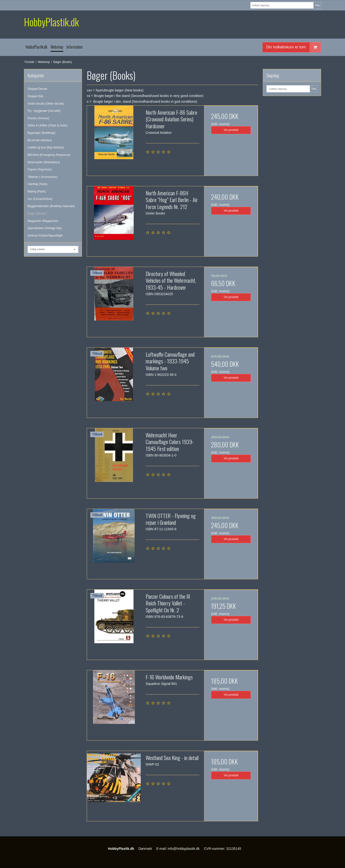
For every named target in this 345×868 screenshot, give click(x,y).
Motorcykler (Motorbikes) (44, 162)
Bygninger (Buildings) (41, 133)
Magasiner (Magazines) (43, 221)
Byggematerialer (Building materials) (51, 206)
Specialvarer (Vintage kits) (45, 228)
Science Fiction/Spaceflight (45, 236)
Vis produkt (231, 130)
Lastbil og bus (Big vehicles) (46, 147)
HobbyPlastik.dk (51, 22)
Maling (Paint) (37, 192)
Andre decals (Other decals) (46, 104)
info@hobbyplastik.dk (184, 849)
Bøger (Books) (37, 214)
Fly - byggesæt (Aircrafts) (44, 111)
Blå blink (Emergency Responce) (49, 155)
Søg (317, 5)
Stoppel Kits (35, 96)
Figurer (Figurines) (40, 169)
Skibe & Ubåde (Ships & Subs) (48, 125)
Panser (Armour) (38, 118)
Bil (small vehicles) (40, 140)
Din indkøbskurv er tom (294, 47)
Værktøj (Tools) (37, 184)
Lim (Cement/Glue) (40, 199)
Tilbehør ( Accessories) (43, 177)
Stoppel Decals (37, 89)
